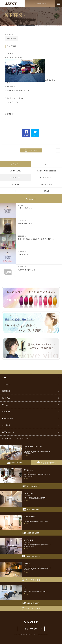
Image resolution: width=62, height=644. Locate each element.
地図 (26, 455)
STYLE (46, 191)
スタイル (6, 398)
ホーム (5, 378)
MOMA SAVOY (16, 171)
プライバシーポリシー (24, 439)
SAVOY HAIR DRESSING (46, 171)
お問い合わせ (8, 432)
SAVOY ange (15, 178)
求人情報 (6, 425)
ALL (46, 164)
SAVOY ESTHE (46, 184)
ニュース (6, 384)
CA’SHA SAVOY (46, 178)
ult (15, 191)
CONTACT (31, 629)
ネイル (5, 405)
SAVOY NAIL (15, 184)
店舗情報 (6, 391)
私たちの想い (8, 418)
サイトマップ (6, 439)
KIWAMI (6, 412)
